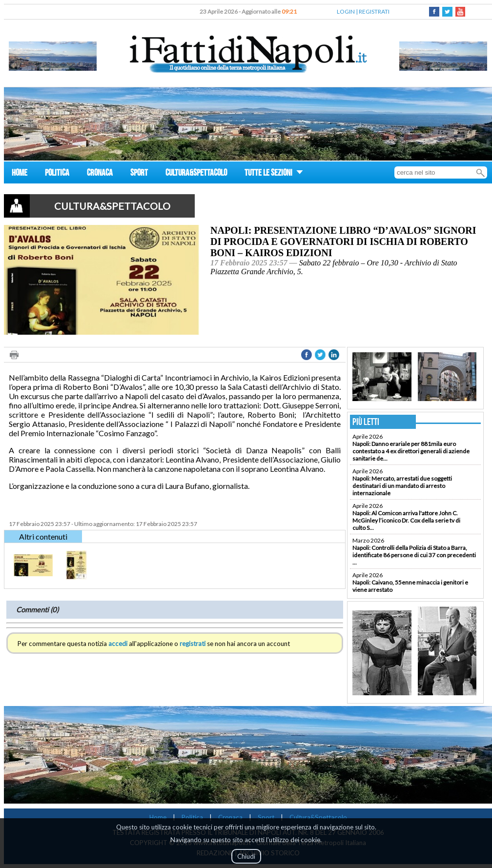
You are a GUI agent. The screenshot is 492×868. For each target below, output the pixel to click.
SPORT (139, 174)
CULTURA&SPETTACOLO (196, 174)
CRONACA (100, 174)
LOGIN (346, 11)
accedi (118, 644)
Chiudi (246, 856)
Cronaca (230, 817)
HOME (20, 174)
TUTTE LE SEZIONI (274, 174)
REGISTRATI (374, 11)
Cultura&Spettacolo (318, 817)
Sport (266, 817)
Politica (192, 817)
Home (158, 817)
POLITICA (57, 174)
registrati (193, 644)
